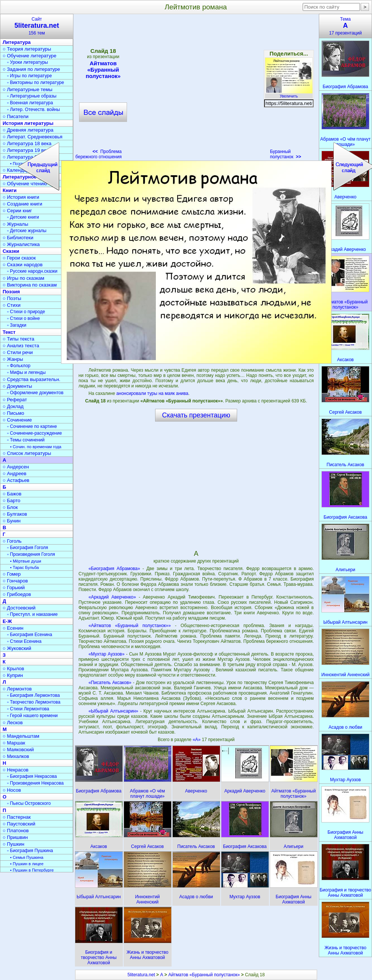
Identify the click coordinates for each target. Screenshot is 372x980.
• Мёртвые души (26, 561)
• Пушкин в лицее (27, 864)
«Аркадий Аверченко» (112, 597)
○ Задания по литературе (31, 69)
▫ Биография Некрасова (32, 776)
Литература (17, 42)
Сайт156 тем (37, 26)
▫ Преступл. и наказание (32, 614)
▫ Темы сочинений (26, 440)
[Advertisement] (196, 485)
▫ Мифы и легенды (26, 372)
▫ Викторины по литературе (36, 83)
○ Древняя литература (28, 130)
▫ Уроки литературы (28, 62)
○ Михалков (16, 756)
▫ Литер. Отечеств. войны (34, 110)
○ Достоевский (19, 608)
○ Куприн (13, 675)
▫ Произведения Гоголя (31, 554)
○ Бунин (12, 521)
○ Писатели (16, 116)
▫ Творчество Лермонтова (34, 702)
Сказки (11, 251)
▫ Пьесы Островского (29, 803)
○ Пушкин (13, 844)
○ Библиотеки (18, 238)
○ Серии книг (17, 211)
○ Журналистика (21, 244)
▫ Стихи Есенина (24, 641)
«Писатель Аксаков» (110, 683)
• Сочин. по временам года (36, 447)
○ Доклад (13, 406)
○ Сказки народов (23, 265)
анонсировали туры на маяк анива (152, 393)
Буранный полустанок (286, 154)
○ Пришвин (15, 837)
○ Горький (14, 588)
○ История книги (21, 197)
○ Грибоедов (17, 594)
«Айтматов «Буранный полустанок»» (130, 626)
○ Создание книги (22, 204)
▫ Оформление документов (35, 393)
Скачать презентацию (196, 415)
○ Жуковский (17, 648)
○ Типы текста (19, 339)
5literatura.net (141, 975)
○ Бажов (12, 494)
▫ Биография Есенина (30, 635)
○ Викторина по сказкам (30, 285)
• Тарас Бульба (25, 567)
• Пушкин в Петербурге (32, 870)
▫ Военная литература (30, 103)
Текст (9, 332)
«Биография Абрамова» (114, 569)
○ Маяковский (18, 750)
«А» (197, 740)
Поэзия (11, 292)
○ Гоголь (12, 541)
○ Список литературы (27, 453)
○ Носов (12, 790)
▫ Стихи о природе (26, 312)
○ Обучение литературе (30, 56)
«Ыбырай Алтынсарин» (113, 711)
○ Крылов (13, 669)
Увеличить (289, 94)
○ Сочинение (17, 420)
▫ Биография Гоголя (28, 548)
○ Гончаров (15, 581)
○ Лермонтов (17, 689)
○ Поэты (12, 298)
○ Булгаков (15, 514)
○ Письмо (13, 413)
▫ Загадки (17, 325)
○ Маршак (14, 743)
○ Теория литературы (27, 49)
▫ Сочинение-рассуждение (34, 433)
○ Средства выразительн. (31, 379)
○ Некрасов (16, 770)
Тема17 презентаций (345, 26)
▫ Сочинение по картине (32, 426)
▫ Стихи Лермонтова (28, 709)
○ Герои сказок (19, 258)
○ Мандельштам (21, 736)
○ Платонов (16, 831)
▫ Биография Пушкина (30, 851)
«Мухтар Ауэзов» (106, 654)
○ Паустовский (19, 824)
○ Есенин (13, 628)
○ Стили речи (18, 352)
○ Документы (17, 386)
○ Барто (11, 501)
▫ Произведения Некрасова (35, 783)
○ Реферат (15, 400)
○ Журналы (15, 224)
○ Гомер (12, 574)
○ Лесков (13, 723)
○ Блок (10, 507)
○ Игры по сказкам (23, 278)
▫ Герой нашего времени (32, 716)
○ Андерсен (16, 467)
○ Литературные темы (28, 89)
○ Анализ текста (21, 346)
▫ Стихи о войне (23, 318)
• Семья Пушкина (27, 857)
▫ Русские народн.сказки (32, 271)
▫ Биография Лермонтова (34, 695)
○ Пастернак (17, 817)
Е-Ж (7, 621)
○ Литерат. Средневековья (33, 137)
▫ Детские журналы (27, 231)
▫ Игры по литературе (29, 76)
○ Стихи (12, 305)
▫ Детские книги (23, 217)
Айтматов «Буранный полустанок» (204, 975)
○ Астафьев (16, 480)
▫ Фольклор (19, 366)
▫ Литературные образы (32, 96)
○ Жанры (13, 359)
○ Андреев (15, 473)
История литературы (28, 123)
